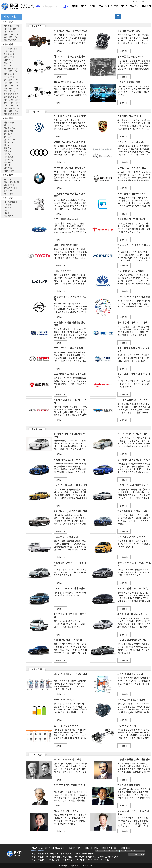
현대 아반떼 (9, 131)
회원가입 (144, 1)
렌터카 (84, 6)
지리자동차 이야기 (11, 114)
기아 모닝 (8, 148)
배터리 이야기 (9, 185)
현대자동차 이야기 (11, 80)
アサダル (123, 851)
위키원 (130, 851)
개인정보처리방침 (37, 850)
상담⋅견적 (135, 6)
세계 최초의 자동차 (11, 26)
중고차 (93, 6)
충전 (116, 6)
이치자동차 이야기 (11, 97)
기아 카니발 (9, 160)
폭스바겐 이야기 (10, 49)
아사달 (98, 851)
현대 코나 (8, 125)
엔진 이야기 (9, 179)
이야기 (124, 6)
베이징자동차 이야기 (12, 100)
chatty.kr (141, 851)
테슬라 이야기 (9, 74)
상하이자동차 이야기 (12, 103)
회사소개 (146, 6)
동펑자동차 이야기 (11, 106)
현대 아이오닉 (9, 128)
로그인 (135, 1)
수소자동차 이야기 (11, 37)
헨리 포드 (8, 208)
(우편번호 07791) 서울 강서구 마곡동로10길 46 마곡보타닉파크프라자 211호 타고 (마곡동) (73, 860)
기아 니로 (8, 151)
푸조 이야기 (9, 66)
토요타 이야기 (9, 77)
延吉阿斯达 (115, 851)
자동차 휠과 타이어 (11, 182)
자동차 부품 (9, 194)
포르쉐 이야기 (9, 51)
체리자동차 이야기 (11, 111)
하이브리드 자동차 (11, 32)
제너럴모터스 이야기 (12, 69)
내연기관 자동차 (10, 29)
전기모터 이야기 (10, 188)
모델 (101, 6)
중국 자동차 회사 (10, 91)
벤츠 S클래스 (9, 168)
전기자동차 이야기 (11, 35)
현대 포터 (8, 145)
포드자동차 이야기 (11, 71)
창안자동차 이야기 (11, 94)
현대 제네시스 (9, 140)
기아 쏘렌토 (9, 157)
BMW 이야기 (9, 60)
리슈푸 (7, 213)
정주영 (7, 210)
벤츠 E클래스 (9, 165)
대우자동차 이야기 (11, 86)
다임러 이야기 (9, 57)
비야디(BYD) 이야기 (12, 108)
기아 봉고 (8, 162)
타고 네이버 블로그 (136, 854)
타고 (135, 851)
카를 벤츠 (8, 205)
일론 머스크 (9, 216)
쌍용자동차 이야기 (11, 88)
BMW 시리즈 (9, 171)
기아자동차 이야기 (11, 83)
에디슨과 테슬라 (10, 202)
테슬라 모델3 (9, 123)
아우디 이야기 (9, 54)
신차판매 (74, 6)
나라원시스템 (106, 851)
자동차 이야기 (12, 17)
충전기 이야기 (9, 191)
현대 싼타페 (9, 142)
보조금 (109, 6)
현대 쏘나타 (9, 134)
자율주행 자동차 (10, 40)
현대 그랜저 (9, 137)
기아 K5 (7, 154)
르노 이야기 (9, 63)
